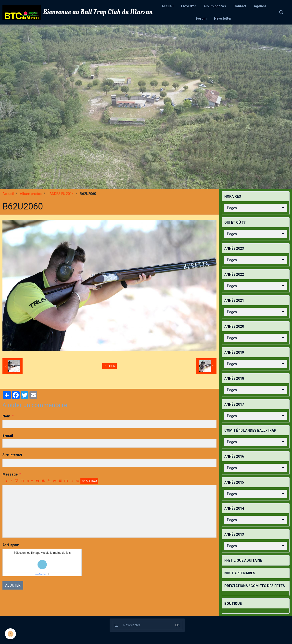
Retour (109, 366)
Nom (6, 416)
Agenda (260, 6)
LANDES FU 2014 (61, 194)
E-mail (8, 436)
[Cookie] (10, 634)
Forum (201, 18)
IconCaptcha (41, 574)
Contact (240, 6)
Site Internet (12, 455)
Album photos (215, 6)
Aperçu (89, 481)
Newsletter (223, 18)
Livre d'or (189, 6)
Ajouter (13, 585)
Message (10, 474)
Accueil (168, 6)
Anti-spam (11, 545)
